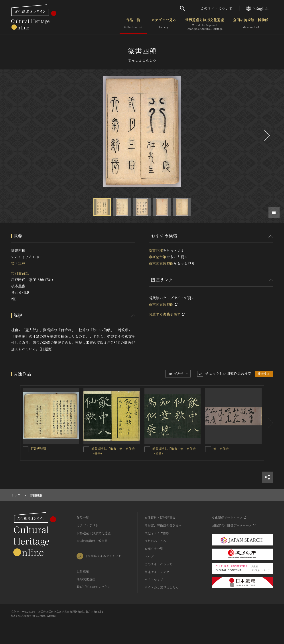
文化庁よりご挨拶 (157, 533)
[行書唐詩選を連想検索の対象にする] (26, 449)
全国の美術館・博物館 (251, 24)
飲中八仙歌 (221, 449)
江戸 (22, 263)
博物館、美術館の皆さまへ (163, 525)
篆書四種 (156, 250)
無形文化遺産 (86, 579)
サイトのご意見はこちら (162, 587)
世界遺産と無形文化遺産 (205, 24)
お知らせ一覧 (154, 549)
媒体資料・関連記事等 (160, 518)
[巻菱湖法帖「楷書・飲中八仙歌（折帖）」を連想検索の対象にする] (147, 449)
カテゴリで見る (164, 24)
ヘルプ (149, 556)
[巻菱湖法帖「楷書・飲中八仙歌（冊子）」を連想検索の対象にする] (86, 449)
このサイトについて (217, 8)
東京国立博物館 (161, 263)
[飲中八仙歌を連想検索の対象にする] (208, 449)
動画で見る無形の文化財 (94, 587)
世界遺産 (83, 571)
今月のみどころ (155, 541)
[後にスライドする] (266, 135)
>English (257, 8)
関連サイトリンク (157, 572)
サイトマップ (154, 580)
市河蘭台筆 (20, 273)
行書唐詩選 (38, 448)
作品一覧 (133, 24)
